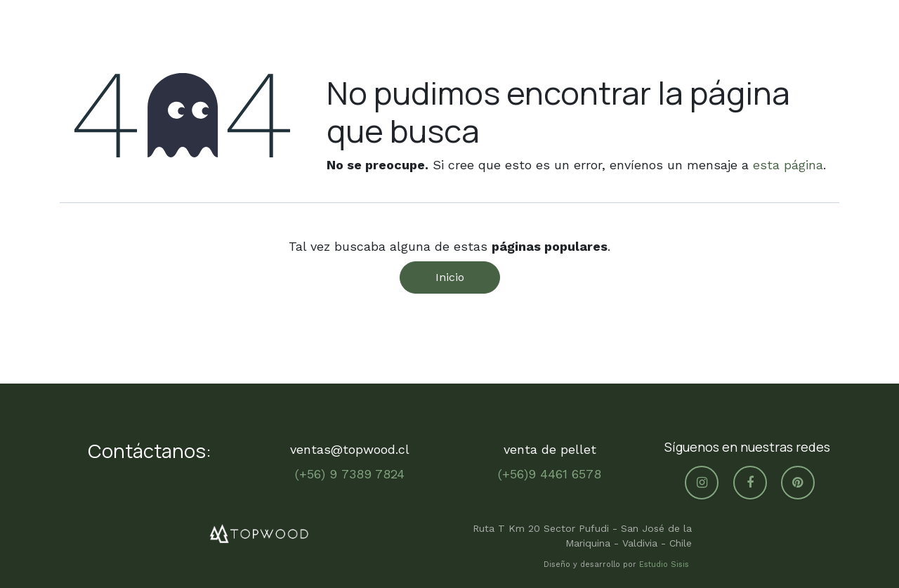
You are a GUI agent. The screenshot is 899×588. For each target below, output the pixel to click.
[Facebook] (750, 483)
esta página (788, 165)
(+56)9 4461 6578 (550, 474)
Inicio (450, 277)
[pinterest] (798, 483)
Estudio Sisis (665, 564)
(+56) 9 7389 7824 (350, 474)
